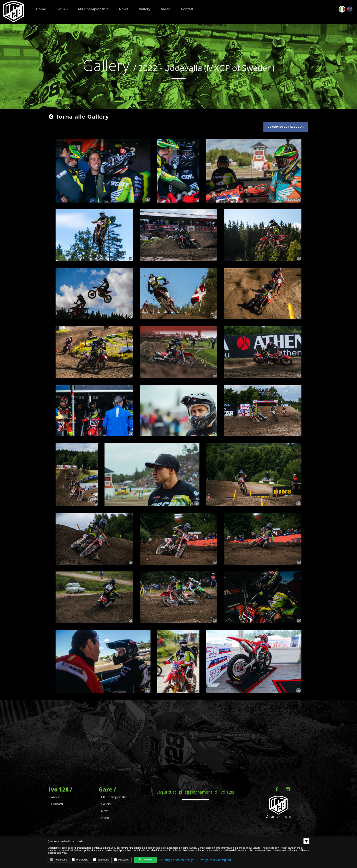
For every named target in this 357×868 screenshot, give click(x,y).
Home (41, 9)
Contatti (188, 9)
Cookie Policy (290, 826)
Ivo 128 (62, 9)
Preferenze (80, 860)
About (55, 797)
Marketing (121, 860)
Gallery (144, 9)
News (124, 9)
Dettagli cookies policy (177, 860)
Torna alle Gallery (79, 117)
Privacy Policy (267, 826)
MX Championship (93, 9)
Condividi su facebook (286, 127)
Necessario (59, 860)
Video (166, 9)
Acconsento (145, 859)
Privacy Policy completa (214, 860)
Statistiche (101, 860)
